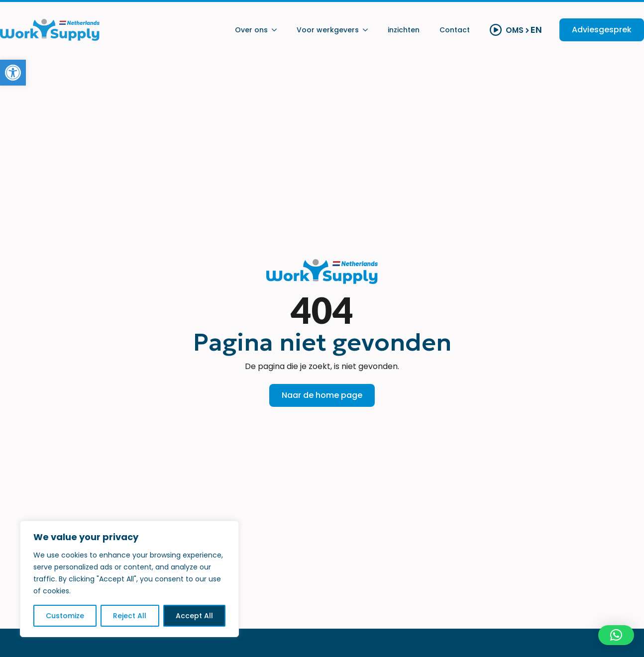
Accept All (194, 616)
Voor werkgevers (328, 30)
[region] (129, 579)
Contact (455, 30)
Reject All (130, 616)
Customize (65, 616)
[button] (13, 73)
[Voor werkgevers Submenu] (368, 30)
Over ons (251, 30)
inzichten (404, 30)
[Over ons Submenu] (277, 30)
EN (536, 30)
